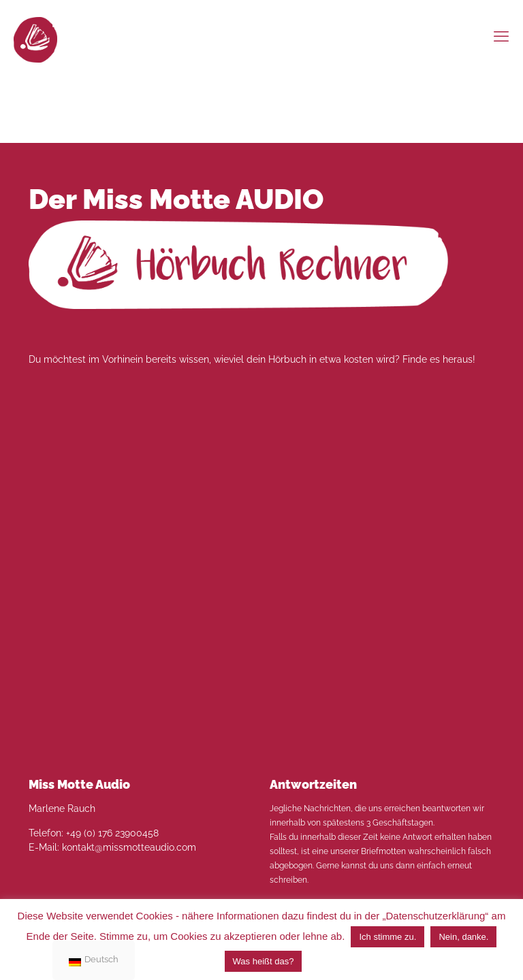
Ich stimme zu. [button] (387, 937)
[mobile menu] (501, 36)
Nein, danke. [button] (463, 937)
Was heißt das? (264, 961)
